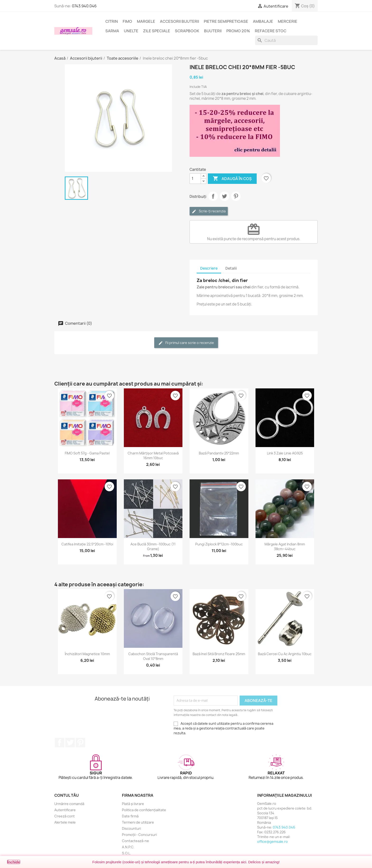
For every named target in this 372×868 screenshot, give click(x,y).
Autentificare (65, 810)
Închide (14, 862)
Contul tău (67, 795)
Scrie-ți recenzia (209, 211)
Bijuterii (213, 31)
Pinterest (236, 196)
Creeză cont (65, 816)
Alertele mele (65, 822)
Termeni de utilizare (138, 822)
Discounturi (131, 828)
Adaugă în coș (232, 179)
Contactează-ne (135, 841)
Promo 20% (238, 31)
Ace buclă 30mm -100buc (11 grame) (153, 546)
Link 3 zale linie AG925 (285, 453)
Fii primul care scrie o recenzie (186, 343)
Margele (146, 21)
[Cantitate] (195, 179)
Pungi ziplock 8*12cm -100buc (219, 544)
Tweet (224, 196)
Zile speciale (157, 31)
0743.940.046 (84, 6)
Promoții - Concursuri (139, 835)
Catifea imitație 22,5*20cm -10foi (87, 544)
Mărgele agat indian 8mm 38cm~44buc (285, 546)
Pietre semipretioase (226, 21)
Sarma (112, 31)
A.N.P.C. (128, 847)
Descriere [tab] (209, 268)
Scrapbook (187, 31)
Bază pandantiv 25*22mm (219, 453)
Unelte (131, 31)
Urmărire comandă (69, 804)
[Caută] (286, 40)
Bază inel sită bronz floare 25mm (219, 654)
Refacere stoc (271, 31)
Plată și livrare (133, 804)
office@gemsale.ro (272, 842)
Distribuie (213, 196)
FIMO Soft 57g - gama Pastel (87, 453)
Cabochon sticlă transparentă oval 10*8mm (153, 656)
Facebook (60, 743)
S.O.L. (126, 853)
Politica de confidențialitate (144, 810)
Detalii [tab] (231, 268)
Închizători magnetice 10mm (87, 654)
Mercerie (288, 21)
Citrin (112, 21)
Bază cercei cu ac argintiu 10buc (285, 654)
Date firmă (130, 816)
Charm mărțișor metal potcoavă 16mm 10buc (153, 455)
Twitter (70, 743)
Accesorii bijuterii (179, 21)
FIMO (127, 21)
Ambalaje (263, 21)
